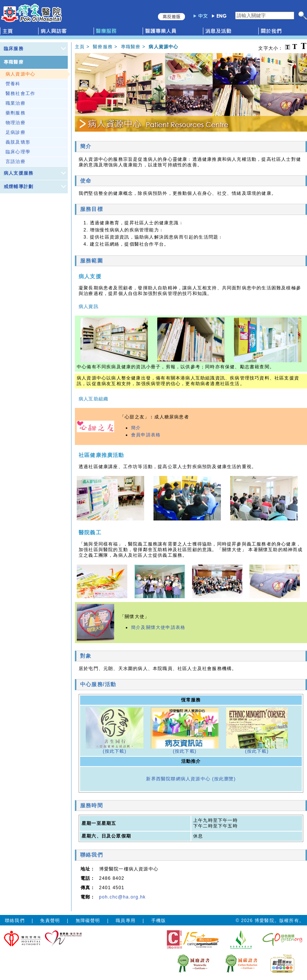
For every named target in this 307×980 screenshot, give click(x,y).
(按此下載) (114, 751)
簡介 (136, 428)
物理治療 (16, 123)
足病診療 (16, 132)
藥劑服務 (16, 113)
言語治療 (16, 162)
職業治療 (16, 103)
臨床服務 (14, 49)
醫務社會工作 (20, 93)
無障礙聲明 (88, 921)
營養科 (13, 84)
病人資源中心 (20, 74)
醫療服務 (103, 47)
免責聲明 (50, 921)
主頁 (80, 47)
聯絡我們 (15, 921)
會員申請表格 (146, 435)
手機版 (159, 921)
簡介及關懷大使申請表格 (158, 627)
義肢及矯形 (18, 142)
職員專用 (126, 921)
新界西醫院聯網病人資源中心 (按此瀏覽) (191, 779)
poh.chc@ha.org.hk (123, 897)
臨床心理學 (18, 152)
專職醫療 (14, 62)
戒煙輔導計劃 (19, 187)
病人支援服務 (19, 173)
